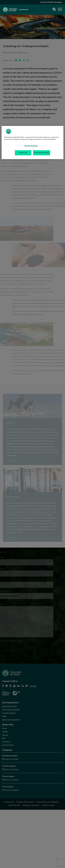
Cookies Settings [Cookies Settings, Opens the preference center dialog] (31, 146)
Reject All (23, 153)
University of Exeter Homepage (51, 2)
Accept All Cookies (42, 153)
